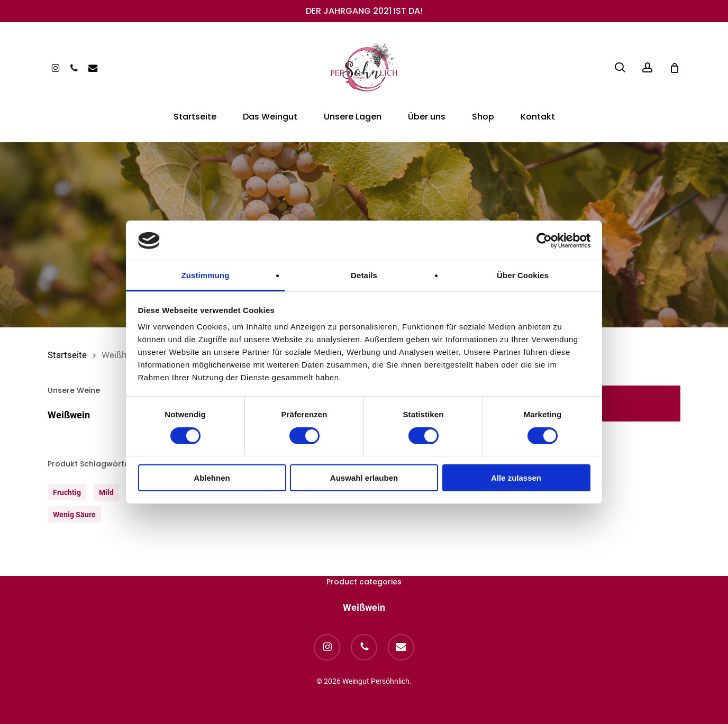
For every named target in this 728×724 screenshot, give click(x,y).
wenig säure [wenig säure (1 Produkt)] (74, 515)
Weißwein (69, 415)
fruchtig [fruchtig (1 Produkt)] (67, 492)
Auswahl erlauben (364, 478)
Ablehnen (212, 478)
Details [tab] (364, 275)
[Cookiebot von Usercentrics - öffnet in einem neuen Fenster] (544, 241)
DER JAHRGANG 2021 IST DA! (364, 11)
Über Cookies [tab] (523, 275)
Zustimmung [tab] (206, 275)
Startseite (67, 355)
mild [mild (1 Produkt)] (106, 492)
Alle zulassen (516, 478)
